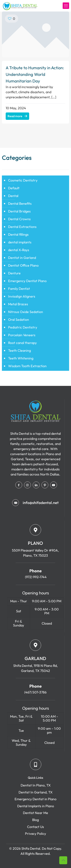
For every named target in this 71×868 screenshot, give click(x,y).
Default (14, 188)
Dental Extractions (22, 227)
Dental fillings (18, 234)
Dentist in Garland (22, 258)
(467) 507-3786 (35, 692)
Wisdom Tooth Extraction (27, 366)
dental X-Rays (19, 250)
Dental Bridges (19, 211)
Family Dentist (19, 289)
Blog (35, 820)
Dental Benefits (20, 204)
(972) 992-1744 (35, 577)
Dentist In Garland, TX (35, 792)
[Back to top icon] (63, 860)
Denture (14, 273)
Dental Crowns (19, 219)
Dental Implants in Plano (36, 806)
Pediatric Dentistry (23, 327)
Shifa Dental (31, 848)
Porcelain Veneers (22, 335)
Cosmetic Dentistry (23, 180)
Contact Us (35, 827)
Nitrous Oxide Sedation (26, 312)
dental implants (20, 242)
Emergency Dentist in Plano (35, 799)
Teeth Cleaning (20, 351)
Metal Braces (18, 304)
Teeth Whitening (21, 358)
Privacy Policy (35, 834)
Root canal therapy (22, 343)
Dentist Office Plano (23, 265)
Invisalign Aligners (22, 296)
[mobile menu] (66, 6)
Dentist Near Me (35, 813)
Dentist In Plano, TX (36, 785)
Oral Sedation (19, 320)
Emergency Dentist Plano (27, 281)
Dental (13, 196)
